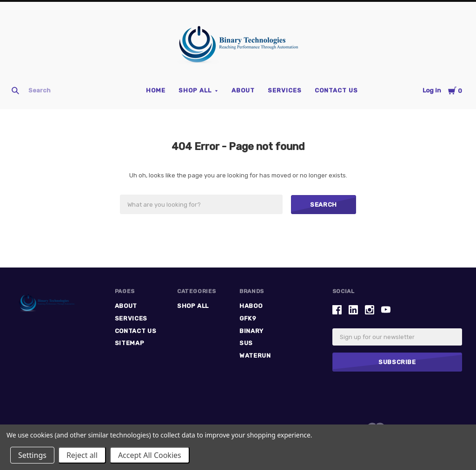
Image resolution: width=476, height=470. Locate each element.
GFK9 (248, 318)
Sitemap (130, 343)
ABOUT (243, 90)
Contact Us (336, 90)
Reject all (82, 455)
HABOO (251, 306)
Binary (251, 331)
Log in (432, 90)
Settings (32, 455)
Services (285, 90)
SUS (246, 343)
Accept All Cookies (150, 455)
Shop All (195, 90)
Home (156, 90)
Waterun (255, 356)
